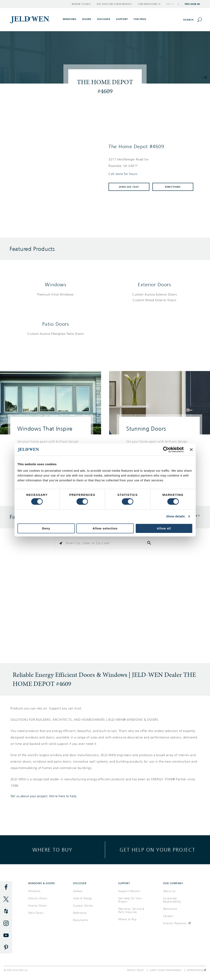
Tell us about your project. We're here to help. (44, 796)
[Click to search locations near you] (61, 543)
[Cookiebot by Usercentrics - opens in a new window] (166, 450)
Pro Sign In (192, 4)
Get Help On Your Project (130, 900)
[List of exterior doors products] (155, 297)
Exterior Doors (154, 285)
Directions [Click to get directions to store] (173, 187)
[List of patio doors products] (56, 334)
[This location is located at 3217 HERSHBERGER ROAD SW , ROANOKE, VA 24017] (153, 163)
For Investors (149, 4)
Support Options (129, 891)
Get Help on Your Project (114, 4)
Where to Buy (81, 4)
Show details (175, 516)
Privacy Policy (136, 970)
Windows (56, 285)
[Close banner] (191, 450)
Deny (46, 528)
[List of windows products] (56, 295)
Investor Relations (175, 923)
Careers (168, 916)
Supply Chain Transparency (166, 970)
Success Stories (83, 906)
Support (122, 19)
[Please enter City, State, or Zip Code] (105, 543)
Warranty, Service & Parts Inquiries (131, 910)
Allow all (164, 528)
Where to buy (52, 850)
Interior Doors (38, 906)
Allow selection (105, 528)
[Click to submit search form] (150, 543)
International (196, 970)
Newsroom (170, 909)
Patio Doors (56, 324)
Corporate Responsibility (172, 900)
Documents (81, 920)
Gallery (78, 891)
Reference (80, 913)
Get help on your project (157, 850)
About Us (169, 891)
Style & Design (83, 898)
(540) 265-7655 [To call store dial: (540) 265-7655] (129, 187)
